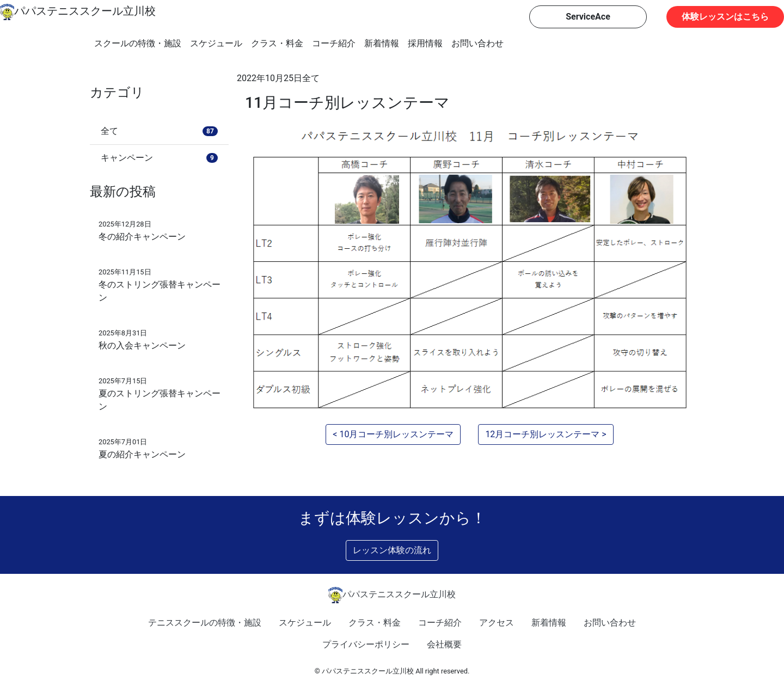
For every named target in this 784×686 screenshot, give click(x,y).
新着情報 (382, 43)
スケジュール (216, 43)
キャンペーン (159, 158)
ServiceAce (588, 17)
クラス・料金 (277, 43)
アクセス (497, 623)
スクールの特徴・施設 (138, 43)
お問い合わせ (477, 43)
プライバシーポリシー (366, 644)
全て (311, 78)
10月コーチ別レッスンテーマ (396, 434)
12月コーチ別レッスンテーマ (542, 434)
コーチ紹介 (334, 43)
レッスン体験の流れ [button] (392, 550)
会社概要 (444, 644)
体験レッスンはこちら (725, 17)
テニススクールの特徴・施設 (205, 623)
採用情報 (425, 43)
